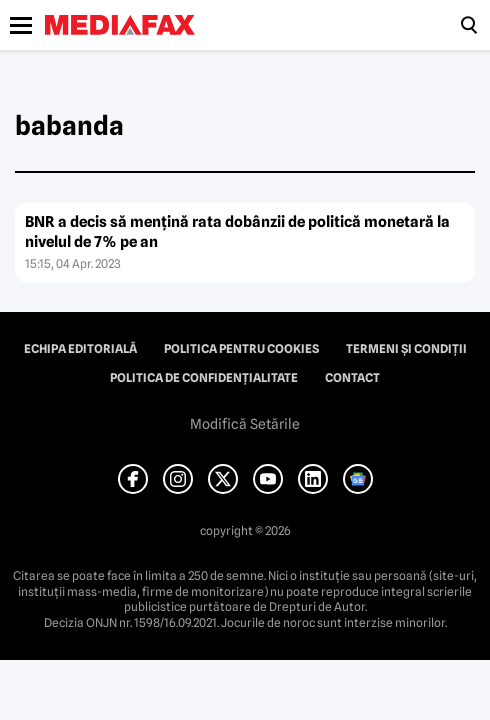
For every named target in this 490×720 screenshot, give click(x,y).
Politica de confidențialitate (204, 378)
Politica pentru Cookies (241, 349)
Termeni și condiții (406, 349)
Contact (352, 378)
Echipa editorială (80, 349)
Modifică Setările (245, 424)
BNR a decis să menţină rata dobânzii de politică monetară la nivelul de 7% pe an (237, 232)
